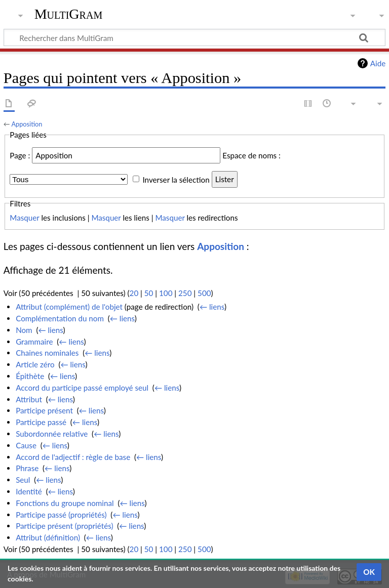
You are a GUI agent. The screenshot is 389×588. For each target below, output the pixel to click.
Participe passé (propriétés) (61, 515)
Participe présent (44, 410)
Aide (378, 63)
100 (166, 293)
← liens (212, 307)
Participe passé (41, 422)
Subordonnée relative (52, 434)
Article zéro (35, 364)
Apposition (27, 124)
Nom (24, 330)
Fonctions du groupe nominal (65, 503)
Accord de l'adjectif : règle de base (73, 457)
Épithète (30, 376)
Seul (23, 480)
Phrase (27, 468)
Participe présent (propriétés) (64, 526)
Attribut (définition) (48, 537)
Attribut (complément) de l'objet (69, 307)
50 (149, 293)
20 (134, 293)
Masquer (24, 218)
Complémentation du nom (60, 318)
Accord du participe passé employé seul (82, 388)
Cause (26, 445)
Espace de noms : (251, 155)
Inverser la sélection (176, 179)
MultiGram (69, 14)
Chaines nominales (47, 353)
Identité (29, 491)
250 (185, 293)
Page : (20, 155)
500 (204, 293)
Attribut (29, 399)
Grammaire (34, 342)
